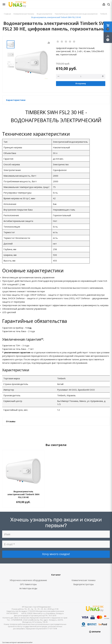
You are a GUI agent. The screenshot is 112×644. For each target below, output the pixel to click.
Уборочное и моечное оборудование (28, 580)
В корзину (81, 83)
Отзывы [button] (11, 421)
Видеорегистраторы (83, 584)
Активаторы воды (28, 588)
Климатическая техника (83, 580)
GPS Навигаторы (28, 584)
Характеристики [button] (16, 100)
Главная (7, 14)
